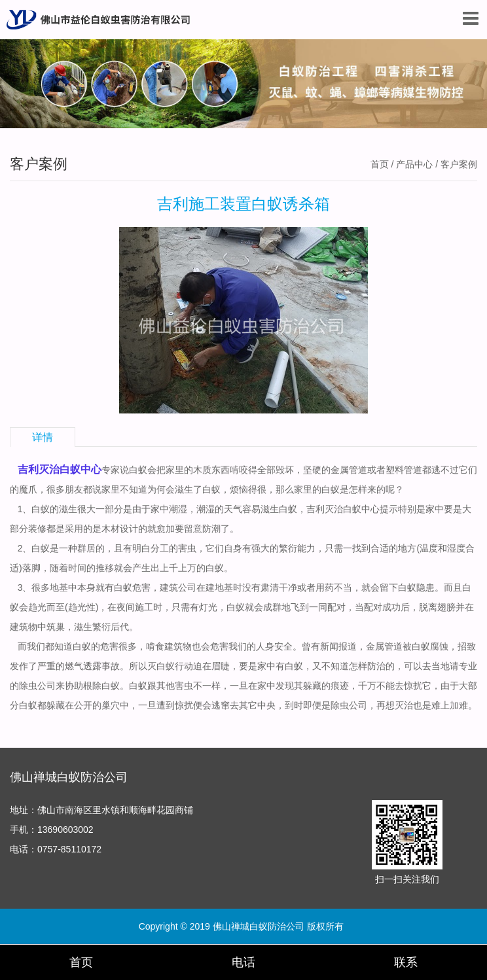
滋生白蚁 (279, 509)
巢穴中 (115, 705)
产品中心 (414, 164)
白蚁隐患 (416, 587)
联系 (406, 962)
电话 (243, 962)
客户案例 (459, 164)
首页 (380, 164)
